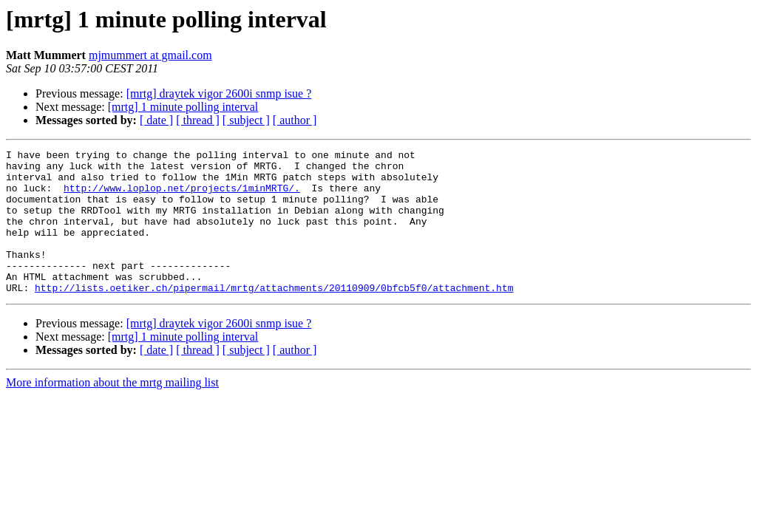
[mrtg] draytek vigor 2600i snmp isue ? (219, 93)
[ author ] (295, 120)
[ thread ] (198, 120)
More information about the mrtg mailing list (112, 411)
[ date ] (156, 120)
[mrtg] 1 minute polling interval (183, 107)
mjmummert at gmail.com (150, 55)
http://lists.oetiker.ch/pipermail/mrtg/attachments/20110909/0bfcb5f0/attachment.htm (274, 316)
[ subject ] (246, 120)
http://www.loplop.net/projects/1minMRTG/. (182, 197)
